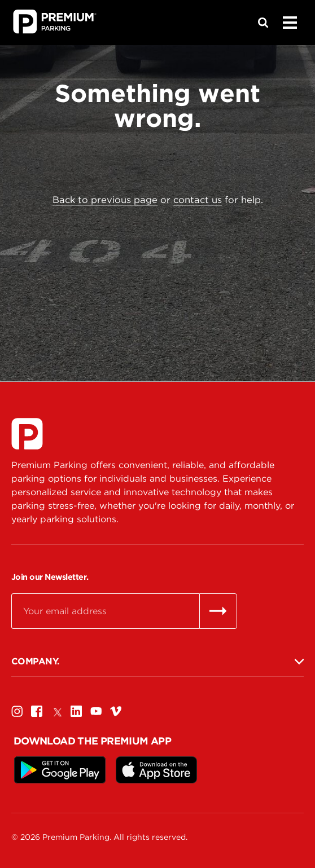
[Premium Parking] (27, 434)
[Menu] (290, 23)
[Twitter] (56, 711)
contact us (198, 200)
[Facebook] (37, 711)
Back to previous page (105, 200)
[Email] (105, 611)
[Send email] (218, 611)
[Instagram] (17, 711)
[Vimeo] (116, 711)
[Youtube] (96, 711)
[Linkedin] (76, 711)
